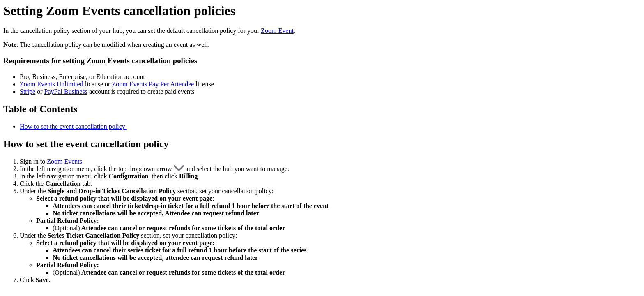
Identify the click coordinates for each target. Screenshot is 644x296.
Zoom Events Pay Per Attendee (153, 84)
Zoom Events (64, 161)
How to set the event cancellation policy (73, 126)
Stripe (28, 91)
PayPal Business (66, 91)
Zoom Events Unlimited (52, 84)
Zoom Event (277, 31)
